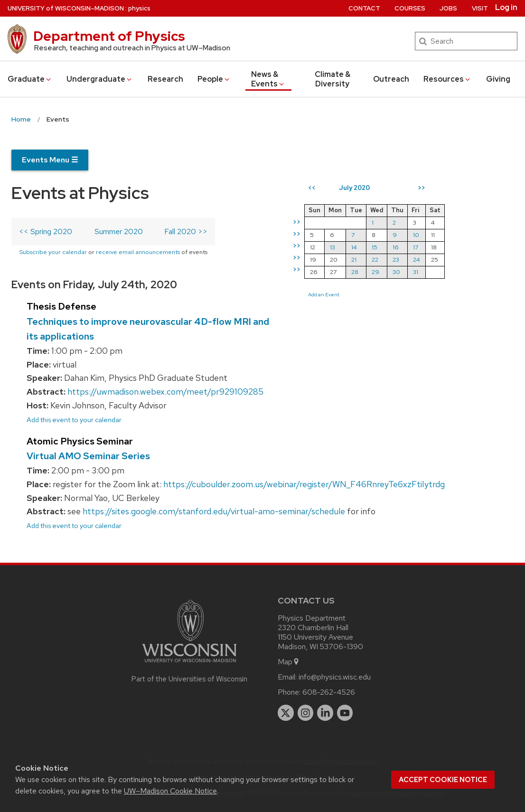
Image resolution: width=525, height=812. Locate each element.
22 (375, 260)
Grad (30, 79)
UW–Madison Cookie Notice (170, 791)
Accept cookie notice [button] (443, 780)
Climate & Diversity (333, 79)
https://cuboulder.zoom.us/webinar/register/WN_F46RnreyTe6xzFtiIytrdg (304, 484)
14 (354, 247)
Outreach (391, 79)
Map (289, 662)
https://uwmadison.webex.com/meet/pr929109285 (165, 392)
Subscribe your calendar (53, 252)
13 (333, 247)
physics (139, 8)
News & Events (268, 79)
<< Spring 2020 (46, 231)
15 (375, 247)
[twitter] (286, 713)
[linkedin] (325, 713)
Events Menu (50, 160)
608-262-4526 (329, 692)
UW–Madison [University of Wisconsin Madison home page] (66, 8)
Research (165, 79)
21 (354, 260)
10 (416, 235)
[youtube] (345, 713)
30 (396, 272)
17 (416, 247)
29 (375, 272)
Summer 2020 (119, 231)
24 (417, 260)
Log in (506, 8)
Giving (498, 79)
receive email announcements (138, 252)
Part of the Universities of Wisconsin (189, 679)
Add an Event (324, 294)
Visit (480, 8)
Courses (410, 8)
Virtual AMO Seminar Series (88, 456)
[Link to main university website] (189, 664)
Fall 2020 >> (186, 231)
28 (355, 272)
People (214, 79)
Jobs (448, 8)
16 (396, 247)
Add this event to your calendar (74, 420)
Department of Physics (109, 36)
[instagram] (306, 713)
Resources (447, 79)
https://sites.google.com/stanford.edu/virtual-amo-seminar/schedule (214, 511)
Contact (364, 8)
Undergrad (100, 79)
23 (396, 260)
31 (416, 272)
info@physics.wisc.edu (335, 677)
